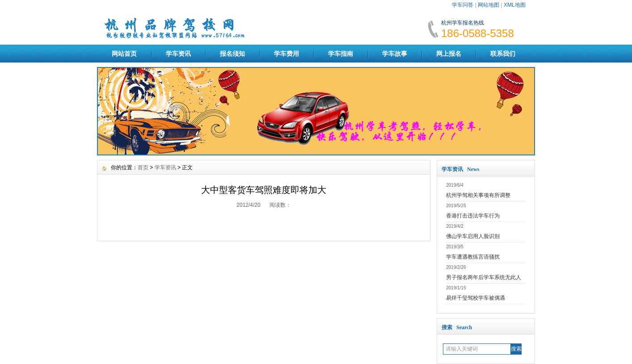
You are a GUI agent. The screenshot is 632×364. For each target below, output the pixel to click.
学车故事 (395, 54)
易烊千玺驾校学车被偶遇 (476, 298)
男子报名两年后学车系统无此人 (484, 277)
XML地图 (515, 5)
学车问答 (463, 5)
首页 (143, 167)
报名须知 (232, 54)
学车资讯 (178, 54)
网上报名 (449, 54)
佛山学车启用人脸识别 (473, 236)
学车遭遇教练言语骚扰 (473, 257)
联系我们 (503, 54)
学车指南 (341, 54)
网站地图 (489, 5)
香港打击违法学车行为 (473, 216)
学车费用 (287, 54)
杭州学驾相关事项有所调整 (478, 195)
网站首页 (124, 54)
